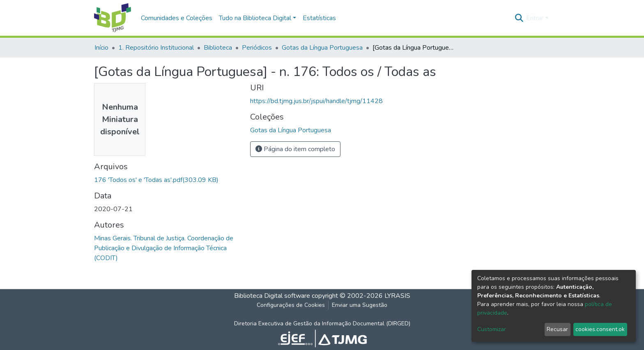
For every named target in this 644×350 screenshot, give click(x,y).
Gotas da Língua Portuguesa (322, 48)
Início (101, 48)
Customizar (492, 329)
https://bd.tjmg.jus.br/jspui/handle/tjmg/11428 (316, 101)
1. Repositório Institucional (156, 48)
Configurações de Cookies (291, 305)
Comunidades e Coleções (177, 18)
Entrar (535, 18)
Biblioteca (218, 48)
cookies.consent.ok (600, 329)
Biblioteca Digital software (272, 296)
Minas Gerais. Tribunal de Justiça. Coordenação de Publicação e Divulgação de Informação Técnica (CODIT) (164, 248)
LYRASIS (397, 296)
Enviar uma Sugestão (360, 305)
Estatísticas (319, 18)
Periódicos (257, 48)
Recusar (557, 329)
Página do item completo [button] (295, 149)
